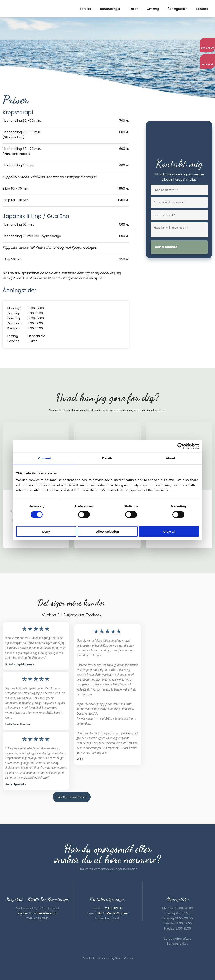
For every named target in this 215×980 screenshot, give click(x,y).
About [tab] (170, 458)
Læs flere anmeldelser (72, 797)
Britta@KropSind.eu (113, 913)
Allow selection (107, 531)
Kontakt (202, 9)
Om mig (153, 9)
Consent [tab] (45, 458)
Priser (134, 9)
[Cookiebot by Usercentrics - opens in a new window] (180, 446)
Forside (86, 9)
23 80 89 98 (114, 908)
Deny (46, 531)
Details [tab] (107, 458)
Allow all (169, 531)
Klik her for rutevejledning (37, 913)
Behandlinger (110, 9)
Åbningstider (177, 9)
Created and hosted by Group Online (108, 958)
